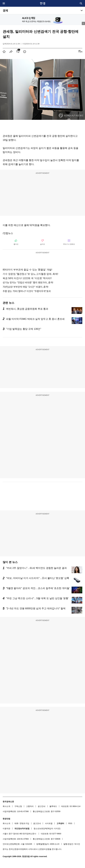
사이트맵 (49, 823)
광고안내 (42, 806)
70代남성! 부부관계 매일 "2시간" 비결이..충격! (25, 287)
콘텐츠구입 (24, 823)
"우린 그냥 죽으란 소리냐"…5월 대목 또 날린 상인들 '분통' (37, 598)
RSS (70, 823)
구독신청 (18, 806)
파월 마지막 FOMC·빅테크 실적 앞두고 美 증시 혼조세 (35, 319)
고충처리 (30, 806)
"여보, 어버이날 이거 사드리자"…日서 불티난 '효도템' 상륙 (38, 578)
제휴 (16, 823)
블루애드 (53, 806)
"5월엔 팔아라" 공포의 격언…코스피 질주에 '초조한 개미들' (38, 588)
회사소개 (6, 806)
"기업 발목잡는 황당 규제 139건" (24, 329)
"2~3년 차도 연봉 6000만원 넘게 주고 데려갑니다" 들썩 (36, 608)
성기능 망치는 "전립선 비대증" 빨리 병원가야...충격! (28, 283)
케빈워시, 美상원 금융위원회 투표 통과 (27, 309)
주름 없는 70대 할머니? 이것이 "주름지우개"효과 (27, 291)
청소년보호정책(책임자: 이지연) (47, 829)
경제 (5, 11)
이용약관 (6, 829)
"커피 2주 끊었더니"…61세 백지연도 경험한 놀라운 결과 (36, 568)
